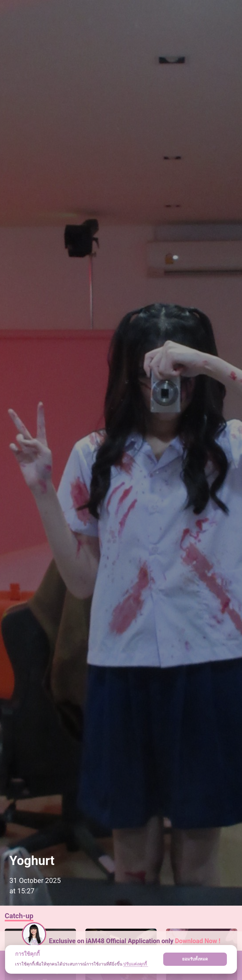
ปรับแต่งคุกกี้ (135, 964)
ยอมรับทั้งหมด (195, 959)
